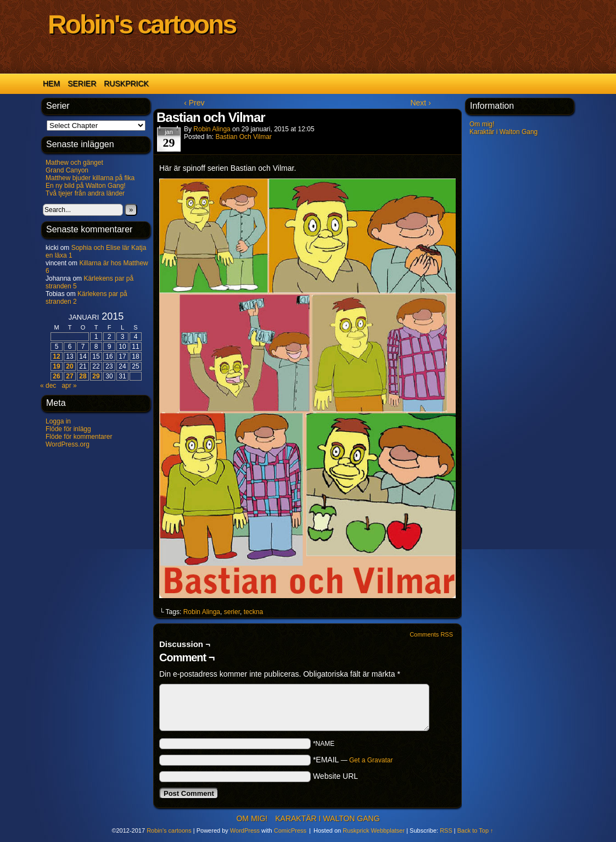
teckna (253, 612)
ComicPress (290, 830)
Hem (51, 83)
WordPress (245, 830)
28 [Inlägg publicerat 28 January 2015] (83, 376)
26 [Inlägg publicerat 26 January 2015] (56, 376)
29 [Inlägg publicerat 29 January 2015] (96, 376)
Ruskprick (126, 83)
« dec (48, 386)
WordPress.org (68, 444)
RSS (446, 830)
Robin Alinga (212, 129)
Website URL (335, 776)
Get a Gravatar (371, 760)
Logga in (58, 421)
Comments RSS (431, 634)
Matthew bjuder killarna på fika (90, 178)
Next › (420, 103)
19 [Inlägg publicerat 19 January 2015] (56, 366)
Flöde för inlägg (68, 429)
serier (232, 612)
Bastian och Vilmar (243, 137)
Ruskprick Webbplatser (374, 830)
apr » (69, 386)
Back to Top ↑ (475, 830)
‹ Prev (194, 103)
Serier (82, 83)
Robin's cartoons (142, 24)
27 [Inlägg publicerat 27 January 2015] (69, 376)
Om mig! (482, 124)
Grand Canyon (67, 170)
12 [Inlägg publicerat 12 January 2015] (56, 356)
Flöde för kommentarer (79, 437)
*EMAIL (353, 760)
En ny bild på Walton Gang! (86, 186)
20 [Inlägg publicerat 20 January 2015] (69, 366)
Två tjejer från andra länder (85, 193)
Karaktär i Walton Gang (503, 132)
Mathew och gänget (74, 163)
